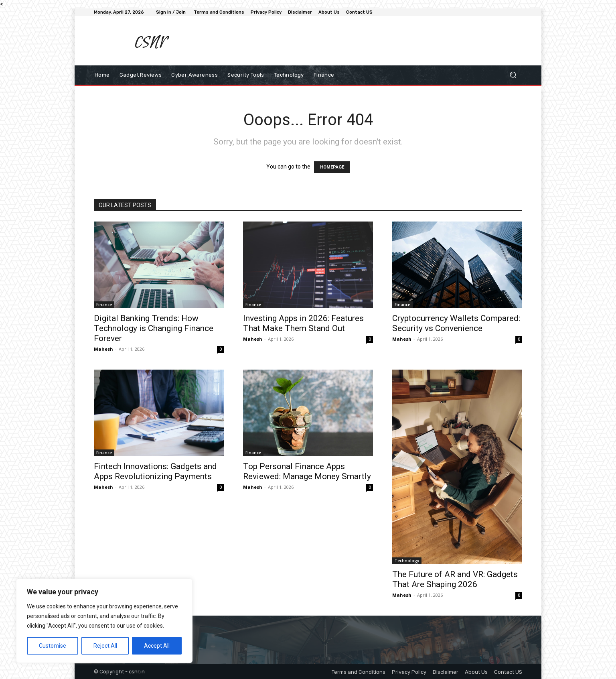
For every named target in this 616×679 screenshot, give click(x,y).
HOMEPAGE (332, 167)
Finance (104, 305)
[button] (513, 75)
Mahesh (103, 349)
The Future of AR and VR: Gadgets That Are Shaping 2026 (455, 579)
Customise (53, 646)
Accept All (157, 646)
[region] (104, 621)
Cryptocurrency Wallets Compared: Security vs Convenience (456, 323)
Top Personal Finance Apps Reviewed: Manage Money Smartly (307, 471)
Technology (407, 561)
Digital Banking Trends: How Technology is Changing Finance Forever (154, 328)
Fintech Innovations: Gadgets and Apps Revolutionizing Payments (155, 471)
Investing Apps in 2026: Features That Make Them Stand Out (303, 323)
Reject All (105, 646)
